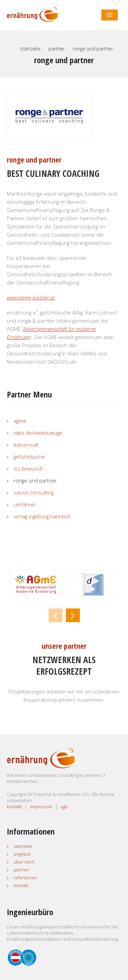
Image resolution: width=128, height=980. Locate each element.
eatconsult (26, 445)
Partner (21, 870)
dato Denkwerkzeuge (38, 433)
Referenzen (25, 878)
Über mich (24, 862)
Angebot (22, 854)
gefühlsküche (29, 457)
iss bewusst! (28, 468)
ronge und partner (35, 480)
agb (64, 807)
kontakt (14, 807)
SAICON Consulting (34, 492)
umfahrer (25, 504)
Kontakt (21, 885)
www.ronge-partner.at (31, 297)
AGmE (20, 421)
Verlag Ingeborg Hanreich (42, 516)
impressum (41, 807)
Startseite (23, 846)
